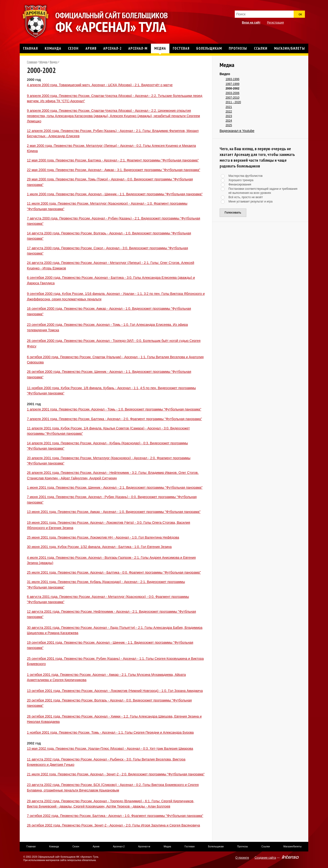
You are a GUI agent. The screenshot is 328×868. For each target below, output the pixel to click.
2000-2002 (232, 89)
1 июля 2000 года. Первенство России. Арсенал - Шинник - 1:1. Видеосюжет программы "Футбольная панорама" (115, 194)
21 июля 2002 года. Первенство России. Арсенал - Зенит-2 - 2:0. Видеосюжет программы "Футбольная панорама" (116, 774)
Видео (54, 62)
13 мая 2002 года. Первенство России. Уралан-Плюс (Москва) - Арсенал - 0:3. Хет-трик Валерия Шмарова (110, 749)
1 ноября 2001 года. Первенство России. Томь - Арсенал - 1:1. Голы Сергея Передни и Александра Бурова (110, 732)
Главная (32, 62)
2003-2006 (232, 93)
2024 (229, 121)
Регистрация (275, 23)
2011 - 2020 (233, 102)
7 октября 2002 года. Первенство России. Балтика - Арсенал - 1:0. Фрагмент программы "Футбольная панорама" (115, 816)
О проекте (242, 858)
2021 (229, 107)
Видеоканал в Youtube (237, 131)
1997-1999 (232, 84)
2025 (229, 125)
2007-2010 (232, 98)
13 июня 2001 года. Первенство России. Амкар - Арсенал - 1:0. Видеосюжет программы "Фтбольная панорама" (114, 512)
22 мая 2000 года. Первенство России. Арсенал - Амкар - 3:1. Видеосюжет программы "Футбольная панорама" (114, 170)
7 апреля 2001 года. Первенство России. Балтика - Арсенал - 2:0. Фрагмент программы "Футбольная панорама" (114, 419)
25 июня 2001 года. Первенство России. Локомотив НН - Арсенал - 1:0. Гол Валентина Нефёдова (103, 537)
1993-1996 (232, 79)
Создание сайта (265, 858)
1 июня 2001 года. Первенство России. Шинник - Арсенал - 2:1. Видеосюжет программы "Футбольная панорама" (115, 488)
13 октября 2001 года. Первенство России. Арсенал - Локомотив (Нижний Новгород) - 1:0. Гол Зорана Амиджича (115, 691)
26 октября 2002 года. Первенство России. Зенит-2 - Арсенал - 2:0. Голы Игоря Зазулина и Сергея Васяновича (113, 825)
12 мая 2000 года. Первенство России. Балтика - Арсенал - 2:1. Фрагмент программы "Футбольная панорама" (113, 160)
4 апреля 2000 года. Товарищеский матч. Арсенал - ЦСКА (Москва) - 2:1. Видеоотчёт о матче (100, 85)
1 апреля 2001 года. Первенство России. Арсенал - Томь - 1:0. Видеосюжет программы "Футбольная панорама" (114, 409)
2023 (229, 116)
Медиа (43, 62)
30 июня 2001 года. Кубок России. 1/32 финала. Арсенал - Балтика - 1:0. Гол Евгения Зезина (99, 547)
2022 (229, 112)
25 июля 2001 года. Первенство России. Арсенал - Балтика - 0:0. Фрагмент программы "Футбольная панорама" (114, 572)
